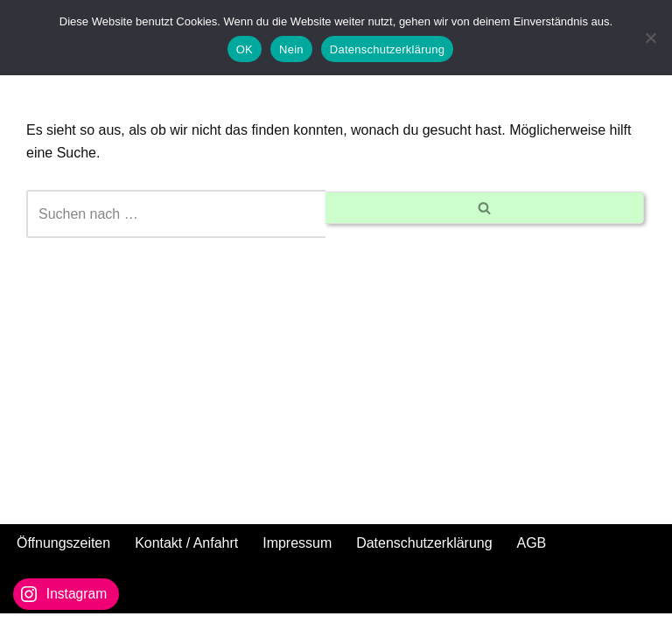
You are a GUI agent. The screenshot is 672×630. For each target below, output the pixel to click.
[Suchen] (176, 214)
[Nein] (650, 38)
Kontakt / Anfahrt (186, 559)
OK (245, 49)
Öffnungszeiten (63, 559)
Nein (291, 49)
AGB (532, 559)
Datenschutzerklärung (425, 559)
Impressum (298, 559)
